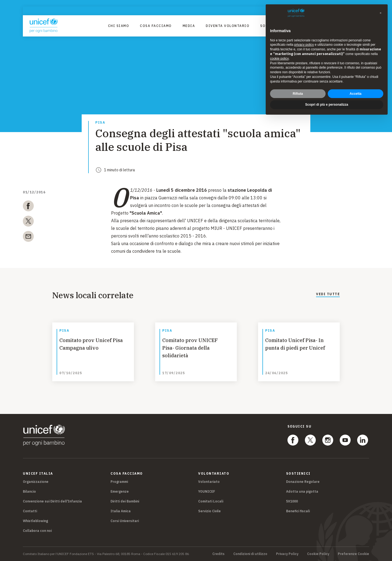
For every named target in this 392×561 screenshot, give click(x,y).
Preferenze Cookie (353, 554)
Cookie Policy (318, 554)
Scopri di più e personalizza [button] (327, 105)
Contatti (30, 511)
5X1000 (292, 501)
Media (189, 26)
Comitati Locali (211, 501)
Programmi (119, 482)
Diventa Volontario (228, 26)
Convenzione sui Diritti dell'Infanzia (52, 501)
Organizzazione (36, 482)
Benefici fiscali (298, 511)
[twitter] (28, 222)
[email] (28, 237)
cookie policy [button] (279, 59)
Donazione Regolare (303, 482)
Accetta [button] (355, 94)
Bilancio (29, 491)
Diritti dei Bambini (125, 501)
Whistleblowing (35, 521)
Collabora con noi (37, 531)
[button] (381, 13)
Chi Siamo (119, 26)
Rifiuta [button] (298, 94)
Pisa (100, 123)
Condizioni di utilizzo (250, 554)
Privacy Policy (287, 554)
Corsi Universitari (125, 521)
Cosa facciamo (156, 26)
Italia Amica (121, 511)
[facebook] (28, 207)
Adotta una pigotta (302, 491)
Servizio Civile (209, 511)
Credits (218, 554)
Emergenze (120, 491)
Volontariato (209, 482)
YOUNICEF (207, 491)
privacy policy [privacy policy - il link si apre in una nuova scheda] (304, 45)
